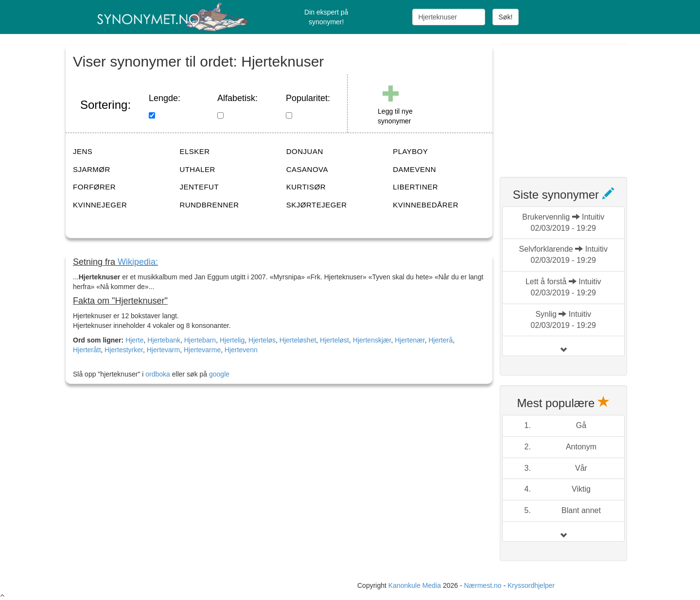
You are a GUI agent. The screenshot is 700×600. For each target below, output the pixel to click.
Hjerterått (87, 350)
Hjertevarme (202, 350)
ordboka (157, 374)
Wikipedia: (138, 262)
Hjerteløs (262, 340)
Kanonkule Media (416, 585)
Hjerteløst (334, 340)
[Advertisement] (573, 104)
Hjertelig (232, 340)
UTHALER (197, 169)
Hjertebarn (200, 340)
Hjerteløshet (298, 340)
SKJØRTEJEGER (317, 205)
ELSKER (194, 151)
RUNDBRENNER (209, 205)
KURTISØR (306, 187)
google (219, 374)
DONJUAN (305, 151)
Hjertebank (164, 340)
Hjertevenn (241, 350)
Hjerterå (440, 340)
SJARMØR (92, 169)
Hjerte (134, 340)
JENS (83, 151)
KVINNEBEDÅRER (426, 205)
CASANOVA (307, 169)
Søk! (506, 17)
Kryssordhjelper (531, 585)
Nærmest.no (482, 585)
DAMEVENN (414, 169)
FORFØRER (94, 187)
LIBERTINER (415, 187)
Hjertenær (410, 340)
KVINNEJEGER (100, 205)
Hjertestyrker (124, 350)
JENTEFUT (199, 187)
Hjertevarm (163, 350)
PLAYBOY (410, 151)
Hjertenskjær (372, 340)
